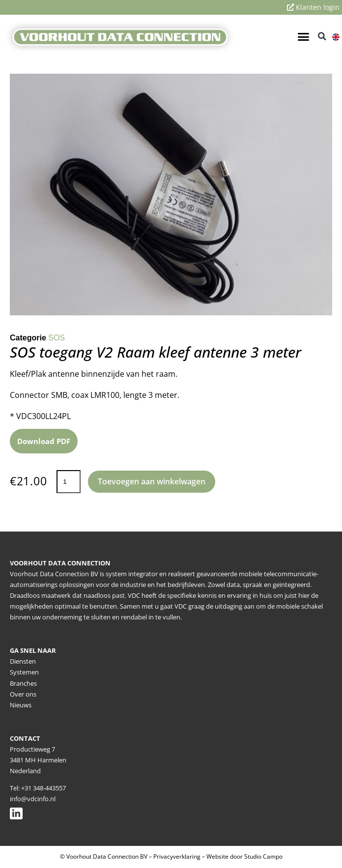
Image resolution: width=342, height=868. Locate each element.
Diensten (23, 661)
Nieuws (21, 705)
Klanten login (313, 7)
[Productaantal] (68, 482)
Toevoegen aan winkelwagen (152, 481)
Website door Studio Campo (244, 856)
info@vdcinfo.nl (33, 799)
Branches (23, 683)
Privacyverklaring (177, 856)
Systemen (24, 672)
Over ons (23, 694)
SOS (57, 338)
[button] (303, 36)
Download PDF (44, 441)
